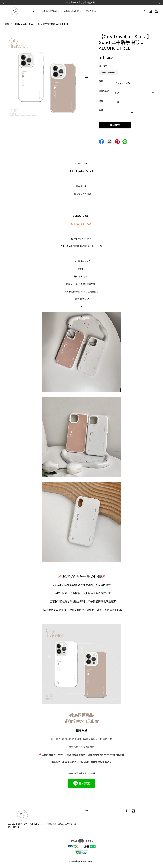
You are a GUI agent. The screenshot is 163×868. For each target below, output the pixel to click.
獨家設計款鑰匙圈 (72, 11)
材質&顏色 (104, 91)
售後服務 (72, 862)
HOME (33, 11)
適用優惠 (103, 66)
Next (87, 78)
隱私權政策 (82, 862)
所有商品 (91, 11)
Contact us (90, 810)
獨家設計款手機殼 (50, 11)
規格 (101, 101)
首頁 (7, 24)
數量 (101, 110)
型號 (101, 81)
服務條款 (91, 862)
